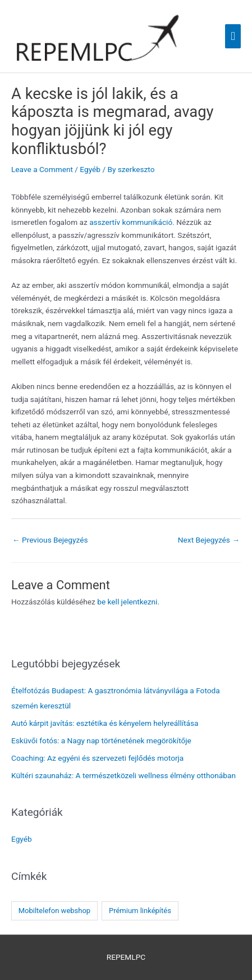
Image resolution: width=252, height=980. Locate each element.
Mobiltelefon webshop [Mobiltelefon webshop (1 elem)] (54, 911)
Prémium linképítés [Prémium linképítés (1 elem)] (140, 911)
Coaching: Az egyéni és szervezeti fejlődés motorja (97, 758)
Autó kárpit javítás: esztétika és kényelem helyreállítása (105, 723)
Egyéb (90, 169)
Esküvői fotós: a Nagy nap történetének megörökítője (101, 740)
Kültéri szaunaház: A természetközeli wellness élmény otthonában (123, 775)
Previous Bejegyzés (50, 540)
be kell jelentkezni (127, 602)
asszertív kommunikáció (131, 222)
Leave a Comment (42, 169)
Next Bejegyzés (209, 540)
